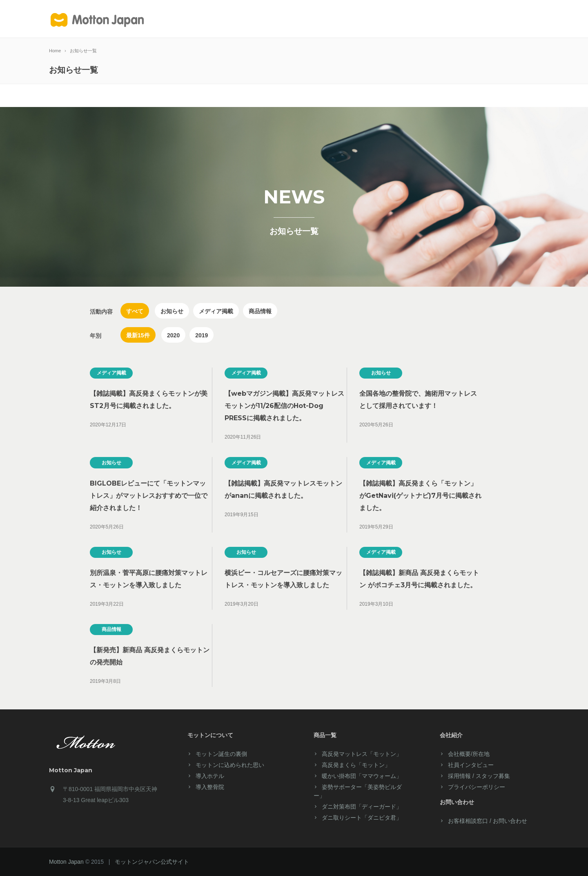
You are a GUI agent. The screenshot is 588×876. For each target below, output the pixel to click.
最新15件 (138, 335)
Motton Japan (66, 862)
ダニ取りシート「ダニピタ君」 (362, 818)
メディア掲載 (216, 311)
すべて (135, 311)
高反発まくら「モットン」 (356, 765)
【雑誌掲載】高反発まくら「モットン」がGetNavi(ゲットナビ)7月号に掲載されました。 (420, 496)
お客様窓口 (498, 20)
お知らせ (172, 311)
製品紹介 (279, 20)
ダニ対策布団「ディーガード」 (362, 807)
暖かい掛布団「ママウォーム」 (362, 776)
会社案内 (386, 20)
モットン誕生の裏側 (221, 754)
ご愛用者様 (348, 20)
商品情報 (260, 311)
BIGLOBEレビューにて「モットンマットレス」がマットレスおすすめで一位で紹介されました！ (149, 496)
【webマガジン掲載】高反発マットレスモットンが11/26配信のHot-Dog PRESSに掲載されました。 (284, 406)
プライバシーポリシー (477, 787)
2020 (173, 335)
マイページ (461, 20)
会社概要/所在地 (469, 754)
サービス (314, 20)
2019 (202, 335)
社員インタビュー (471, 765)
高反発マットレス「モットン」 (362, 754)
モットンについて (228, 20)
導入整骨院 (210, 787)
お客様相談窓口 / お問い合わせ (488, 821)
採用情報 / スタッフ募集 (479, 776)
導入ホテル (425, 20)
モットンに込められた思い (230, 765)
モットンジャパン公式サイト (152, 862)
